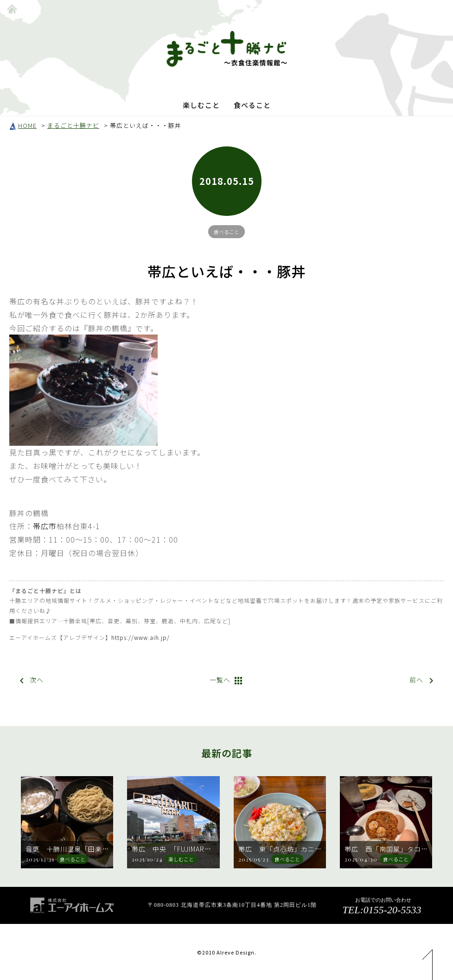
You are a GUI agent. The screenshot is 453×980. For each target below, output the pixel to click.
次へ (30, 681)
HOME (23, 125)
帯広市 (45, 526)
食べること (252, 105)
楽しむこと (201, 105)
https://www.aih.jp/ (140, 637)
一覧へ (227, 681)
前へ (423, 681)
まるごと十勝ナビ (73, 125)
